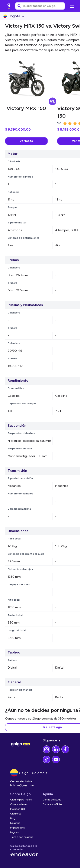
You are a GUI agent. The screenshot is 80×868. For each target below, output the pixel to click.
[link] (9, 6)
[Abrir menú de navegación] (72, 6)
